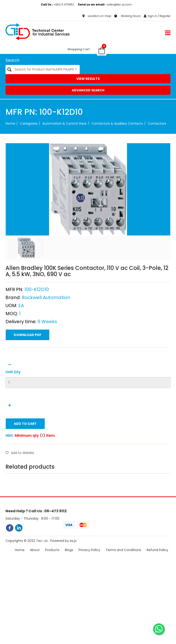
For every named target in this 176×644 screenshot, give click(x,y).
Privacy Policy (89, 556)
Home (10, 123)
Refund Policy (157, 556)
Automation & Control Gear (65, 123)
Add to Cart (25, 450)
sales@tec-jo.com (105, 4)
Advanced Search (88, 90)
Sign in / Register (157, 16)
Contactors (157, 123)
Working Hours (128, 16)
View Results (88, 79)
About (35, 556)
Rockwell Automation (46, 323)
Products (52, 556)
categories (29, 123)
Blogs (69, 556)
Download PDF (27, 361)
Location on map (97, 16)
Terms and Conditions (123, 556)
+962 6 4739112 (58, 4)
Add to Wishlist (20, 479)
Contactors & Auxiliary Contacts (117, 123)
